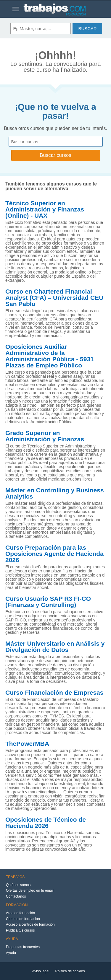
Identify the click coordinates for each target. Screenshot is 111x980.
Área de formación (20, 913)
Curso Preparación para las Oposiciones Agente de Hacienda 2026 (54, 554)
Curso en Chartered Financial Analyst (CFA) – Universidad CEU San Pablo (54, 298)
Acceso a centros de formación (30, 924)
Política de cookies (70, 971)
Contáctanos (16, 896)
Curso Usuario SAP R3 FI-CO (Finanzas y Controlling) (48, 602)
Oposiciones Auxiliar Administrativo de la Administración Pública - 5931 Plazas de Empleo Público (50, 356)
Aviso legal (41, 971)
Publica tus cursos (20, 930)
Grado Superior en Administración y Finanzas (45, 436)
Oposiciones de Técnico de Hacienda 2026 (46, 823)
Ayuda (11, 953)
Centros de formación (23, 919)
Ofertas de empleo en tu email (30, 891)
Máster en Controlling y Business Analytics (55, 493)
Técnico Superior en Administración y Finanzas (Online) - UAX (45, 209)
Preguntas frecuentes (23, 947)
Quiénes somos (18, 885)
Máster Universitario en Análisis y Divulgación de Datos (55, 647)
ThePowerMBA (27, 744)
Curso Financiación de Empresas (54, 693)
